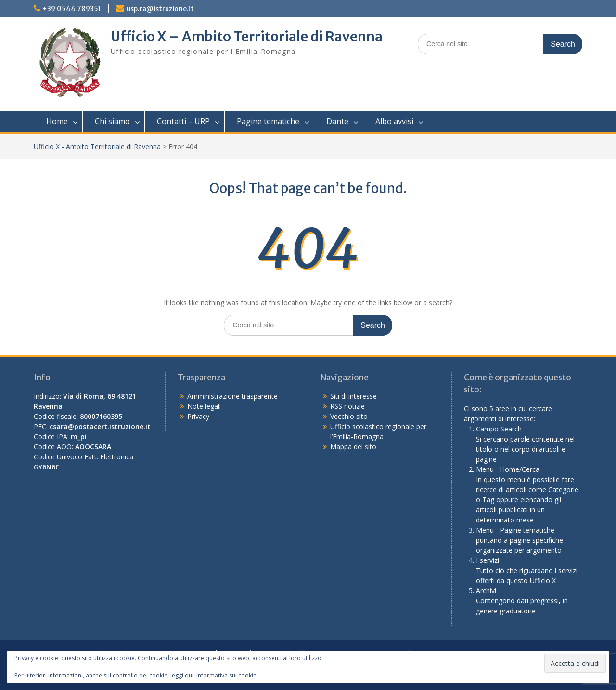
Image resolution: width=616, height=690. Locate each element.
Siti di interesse (353, 396)
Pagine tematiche (268, 121)
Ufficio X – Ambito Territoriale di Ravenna (247, 37)
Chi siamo (112, 121)
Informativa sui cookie (226, 675)
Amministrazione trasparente (232, 396)
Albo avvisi (394, 121)
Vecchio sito (349, 416)
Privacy (198, 416)
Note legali (204, 406)
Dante (337, 121)
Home (57, 121)
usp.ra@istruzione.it (160, 9)
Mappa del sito (353, 447)
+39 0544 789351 (72, 9)
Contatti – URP (183, 121)
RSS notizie (347, 406)
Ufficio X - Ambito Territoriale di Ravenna (97, 147)
